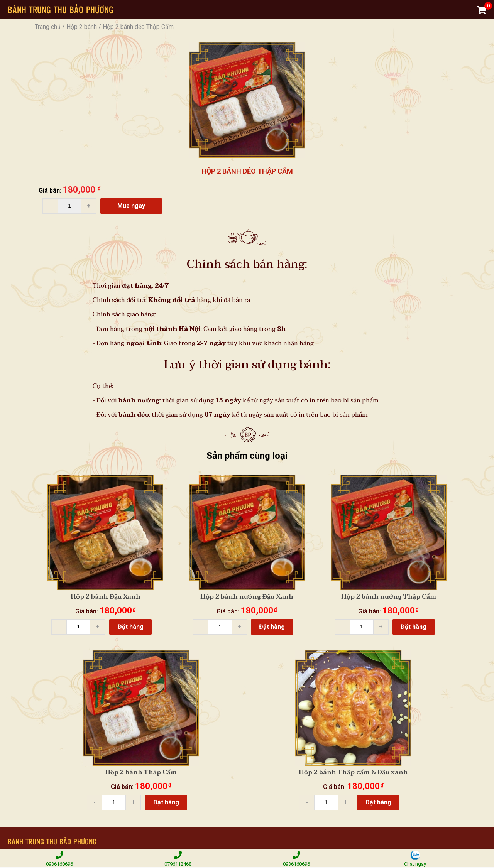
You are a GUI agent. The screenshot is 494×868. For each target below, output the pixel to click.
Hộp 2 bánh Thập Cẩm (141, 772)
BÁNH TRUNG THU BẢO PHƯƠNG (61, 9)
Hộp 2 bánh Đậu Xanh (106, 597)
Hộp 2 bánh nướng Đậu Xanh (247, 597)
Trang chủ (48, 27)
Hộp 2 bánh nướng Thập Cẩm (389, 597)
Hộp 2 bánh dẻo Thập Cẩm (138, 27)
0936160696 (59, 859)
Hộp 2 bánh (82, 27)
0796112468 (178, 859)
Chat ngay (415, 859)
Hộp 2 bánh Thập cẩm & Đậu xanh (353, 772)
